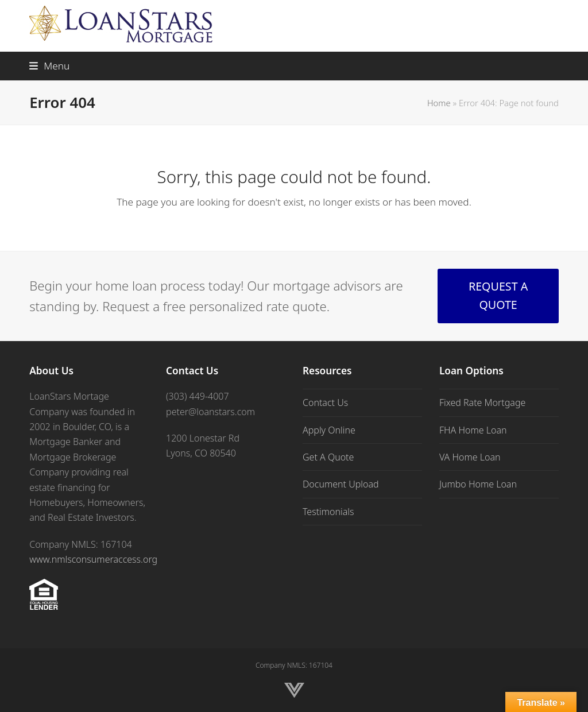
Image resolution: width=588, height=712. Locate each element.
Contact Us (325, 403)
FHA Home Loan (473, 430)
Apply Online (329, 430)
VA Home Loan (470, 457)
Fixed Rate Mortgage (482, 403)
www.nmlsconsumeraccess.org (93, 559)
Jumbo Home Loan (478, 484)
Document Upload (341, 484)
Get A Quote (328, 457)
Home (439, 103)
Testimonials (328, 512)
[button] (49, 66)
